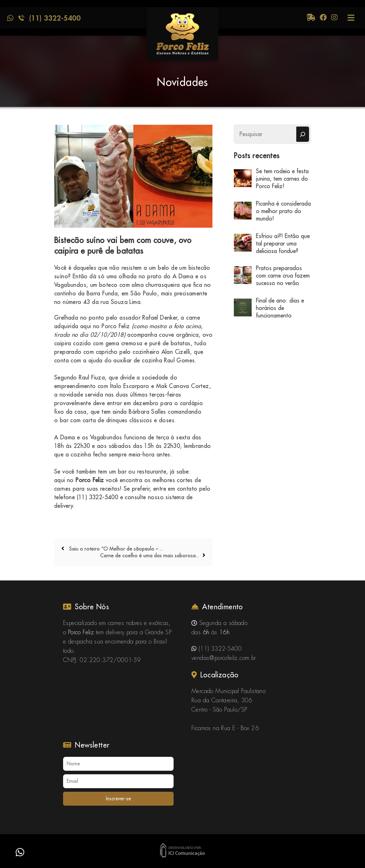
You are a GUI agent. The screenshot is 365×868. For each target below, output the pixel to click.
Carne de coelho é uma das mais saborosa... (150, 556)
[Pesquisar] (303, 134)
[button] (20, 852)
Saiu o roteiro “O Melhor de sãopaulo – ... (115, 549)
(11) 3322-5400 (55, 18)
